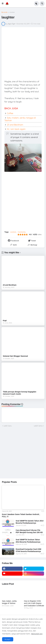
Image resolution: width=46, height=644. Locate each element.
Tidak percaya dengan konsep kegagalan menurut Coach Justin (20, 393)
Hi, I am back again (16, 129)
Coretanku (22, 232)
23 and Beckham (15, 125)
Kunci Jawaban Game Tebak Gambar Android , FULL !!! (21, 515)
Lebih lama (38, 426)
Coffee (10, 113)
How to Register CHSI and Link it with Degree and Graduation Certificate (34, 603)
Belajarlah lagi (37, 634)
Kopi (5, 321)
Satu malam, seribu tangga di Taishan (20, 119)
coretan (12, 12)
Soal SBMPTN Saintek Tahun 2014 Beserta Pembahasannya (30, 522)
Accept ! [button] (8, 639)
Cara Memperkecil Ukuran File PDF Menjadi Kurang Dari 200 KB (29, 531)
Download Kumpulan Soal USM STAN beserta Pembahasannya (28, 550)
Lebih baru (8, 426)
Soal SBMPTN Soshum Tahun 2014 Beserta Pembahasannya (28, 541)
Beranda (4, 12)
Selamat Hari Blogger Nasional (15, 356)
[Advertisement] (23, 53)
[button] (3, 4)
